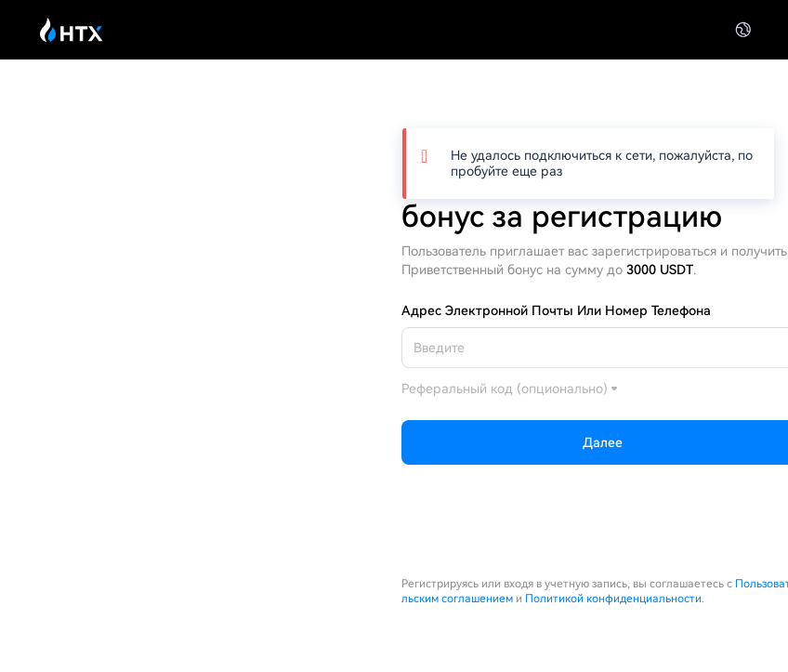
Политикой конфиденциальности (613, 599)
